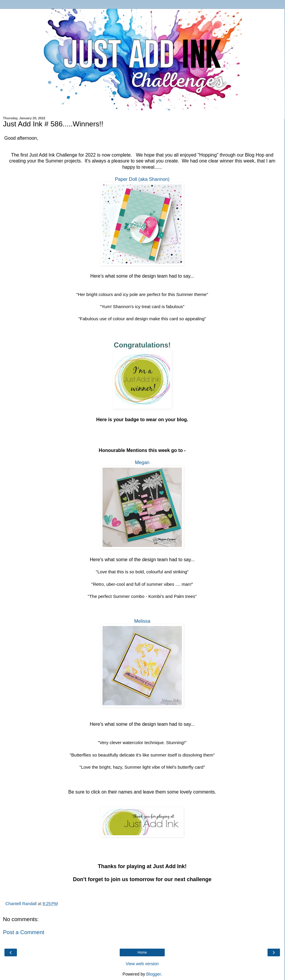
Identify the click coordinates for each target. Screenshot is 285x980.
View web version (142, 964)
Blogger (154, 974)
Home (142, 952)
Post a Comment (24, 932)
